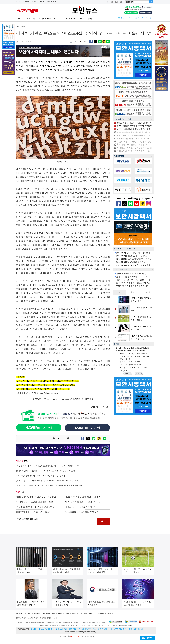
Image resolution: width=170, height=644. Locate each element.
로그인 (18, 2)
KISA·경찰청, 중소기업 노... (133, 262)
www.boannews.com (62, 399)
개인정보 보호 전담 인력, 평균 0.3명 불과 (83, 497)
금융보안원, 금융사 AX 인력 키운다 (80, 507)
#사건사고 (59, 19)
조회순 (120, 292)
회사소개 (19, 613)
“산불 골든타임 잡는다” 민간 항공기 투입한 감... (37, 497)
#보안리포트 (72, 19)
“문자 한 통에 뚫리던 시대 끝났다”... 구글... (84, 502)
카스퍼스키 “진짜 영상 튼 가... (134, 259)
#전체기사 (31, 19)
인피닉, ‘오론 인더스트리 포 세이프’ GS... (133, 277)
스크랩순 (147, 292)
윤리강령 (75, 613)
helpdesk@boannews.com (125, 625)
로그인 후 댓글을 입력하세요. (56, 521)
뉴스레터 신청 (51, 2)
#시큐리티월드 (45, 19)
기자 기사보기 (100, 407)
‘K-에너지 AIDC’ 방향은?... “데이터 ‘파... (133, 145)
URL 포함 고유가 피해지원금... (134, 265)
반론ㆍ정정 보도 (147, 638)
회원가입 (26, 2)
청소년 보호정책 (63, 613)
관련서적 (101, 613)
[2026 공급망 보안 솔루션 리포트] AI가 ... (83, 512)
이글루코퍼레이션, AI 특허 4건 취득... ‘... (34, 512)
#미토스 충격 (86, 19)
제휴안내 (92, 613)
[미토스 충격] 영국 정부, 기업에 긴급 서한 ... (35, 507)
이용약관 (37, 613)
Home (18, 26)
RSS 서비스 (112, 613)
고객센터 (83, 613)
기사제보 (34, 2)
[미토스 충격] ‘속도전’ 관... (132, 256)
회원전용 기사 (127, 18)
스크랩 (42, 2)
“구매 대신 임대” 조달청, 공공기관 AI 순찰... (35, 502)
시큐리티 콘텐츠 (145, 18)
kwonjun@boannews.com (86, 632)
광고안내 (28, 613)
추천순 (133, 292)
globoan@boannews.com (48, 393)
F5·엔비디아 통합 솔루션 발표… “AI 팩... (133, 283)
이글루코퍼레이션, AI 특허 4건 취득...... (132, 274)
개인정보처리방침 (49, 613)
